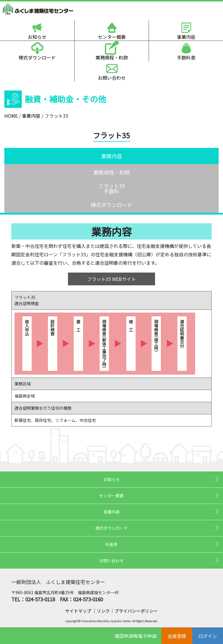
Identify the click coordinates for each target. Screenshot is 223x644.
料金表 (111, 544)
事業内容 (186, 37)
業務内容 (111, 156)
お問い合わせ (112, 78)
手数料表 (186, 57)
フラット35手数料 (111, 188)
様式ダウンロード (37, 57)
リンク (103, 611)
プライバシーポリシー (136, 611)
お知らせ (37, 37)
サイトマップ (79, 611)
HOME (11, 116)
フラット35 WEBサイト (111, 279)
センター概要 (112, 37)
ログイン (208, 636)
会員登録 (177, 636)
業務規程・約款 (112, 57)
